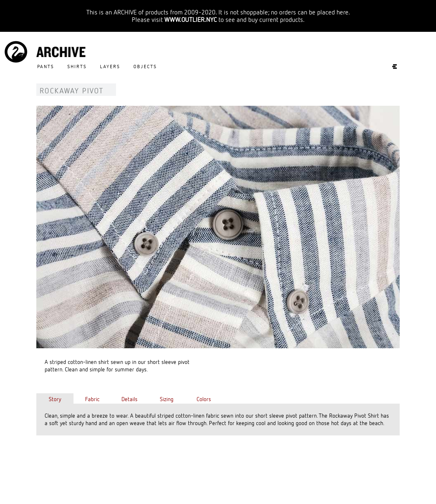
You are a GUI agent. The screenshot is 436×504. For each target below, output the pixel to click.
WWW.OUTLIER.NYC (191, 19)
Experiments (390, 67)
